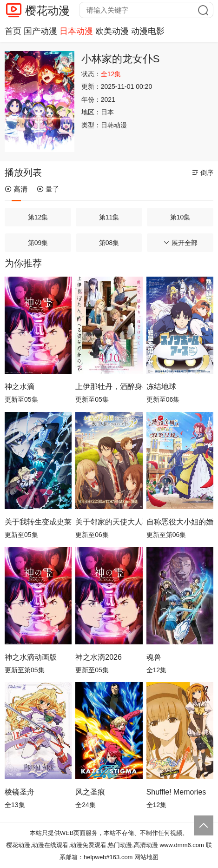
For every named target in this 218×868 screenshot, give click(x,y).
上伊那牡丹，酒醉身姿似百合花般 (109, 387)
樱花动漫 (47, 10)
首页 (13, 31)
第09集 (38, 243)
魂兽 (154, 657)
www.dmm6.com (182, 845)
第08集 (109, 243)
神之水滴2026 (99, 657)
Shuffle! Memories (176, 792)
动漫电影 (148, 31)
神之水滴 (20, 387)
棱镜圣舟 (20, 792)
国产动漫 (40, 31)
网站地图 (146, 857)
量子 (48, 189)
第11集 (109, 217)
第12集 (38, 217)
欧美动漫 (112, 31)
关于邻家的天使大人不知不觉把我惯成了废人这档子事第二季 (109, 522)
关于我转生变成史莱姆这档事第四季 (38, 522)
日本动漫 (76, 31)
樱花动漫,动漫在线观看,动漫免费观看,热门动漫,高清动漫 (82, 845)
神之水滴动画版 (31, 657)
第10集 (180, 217)
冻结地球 (161, 387)
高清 (16, 189)
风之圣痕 (90, 792)
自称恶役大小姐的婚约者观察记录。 (180, 522)
